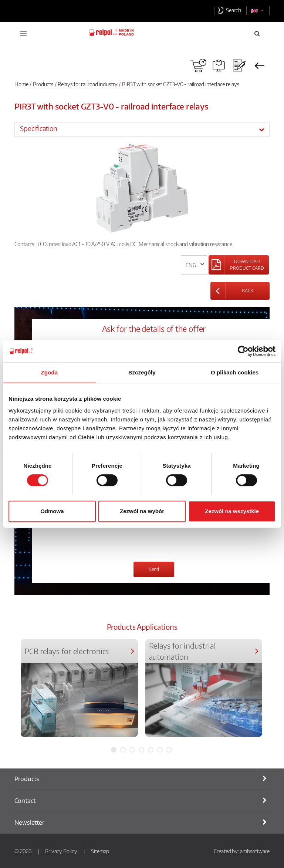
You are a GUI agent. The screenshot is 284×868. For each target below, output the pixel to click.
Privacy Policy (61, 851)
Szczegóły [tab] (142, 372)
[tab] (142, 129)
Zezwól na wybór (142, 511)
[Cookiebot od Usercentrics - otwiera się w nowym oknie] (243, 351)
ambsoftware (255, 851)
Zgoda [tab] (50, 372)
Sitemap (100, 851)
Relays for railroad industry (87, 84)
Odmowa (52, 511)
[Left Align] (239, 265)
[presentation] (99, 541)
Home (21, 84)
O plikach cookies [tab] (235, 372)
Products (43, 84)
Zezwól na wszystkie (232, 511)
